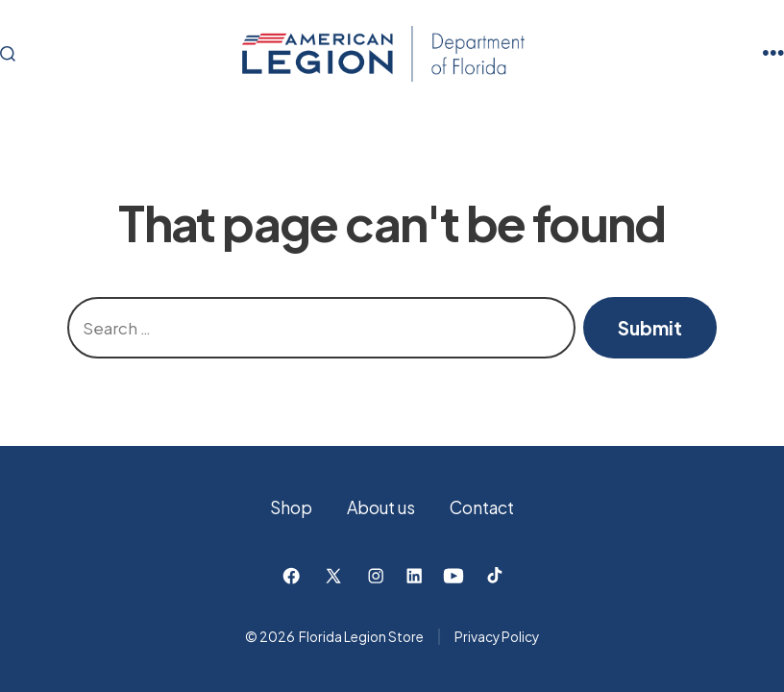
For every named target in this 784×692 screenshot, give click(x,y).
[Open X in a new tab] (333, 576)
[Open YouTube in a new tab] (453, 576)
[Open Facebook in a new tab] (291, 576)
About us (381, 507)
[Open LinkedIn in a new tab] (414, 576)
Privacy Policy (497, 637)
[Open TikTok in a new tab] (493, 576)
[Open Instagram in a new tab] (376, 576)
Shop (291, 507)
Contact (482, 507)
